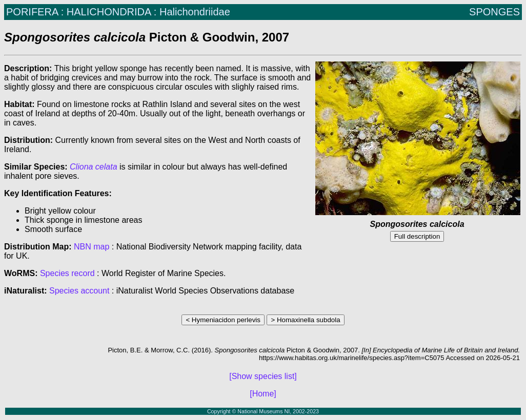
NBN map (93, 247)
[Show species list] (263, 376)
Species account (79, 291)
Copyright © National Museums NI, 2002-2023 (263, 411)
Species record (67, 273)
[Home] (263, 394)
